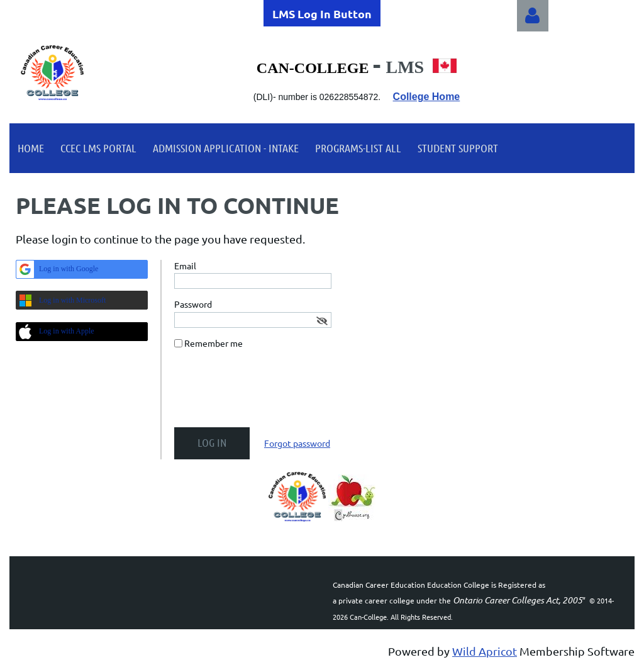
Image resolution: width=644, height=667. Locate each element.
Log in (533, 16)
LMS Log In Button (322, 14)
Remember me (214, 343)
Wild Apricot (485, 651)
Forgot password (297, 443)
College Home (427, 97)
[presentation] (270, 393)
